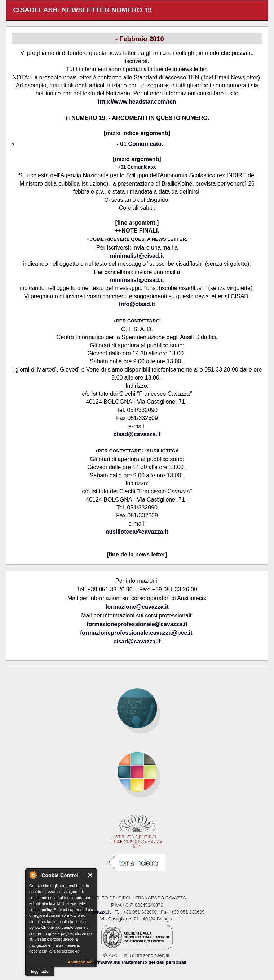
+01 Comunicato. (137, 167)
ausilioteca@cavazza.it (137, 532)
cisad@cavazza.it (137, 434)
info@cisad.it (137, 304)
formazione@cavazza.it (137, 607)
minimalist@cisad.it (137, 256)
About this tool (81, 962)
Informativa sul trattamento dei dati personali (137, 962)
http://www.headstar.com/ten (137, 102)
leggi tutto (40, 971)
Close (91, 875)
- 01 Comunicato (139, 144)
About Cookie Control (33, 875)
